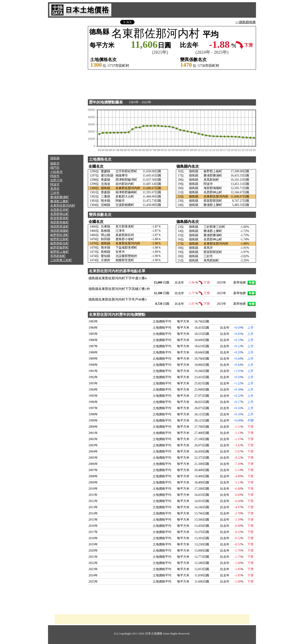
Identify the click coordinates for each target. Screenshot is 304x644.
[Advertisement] (66, 86)
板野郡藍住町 (60, 243)
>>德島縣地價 (245, 22)
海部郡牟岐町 (60, 222)
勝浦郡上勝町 (60, 201)
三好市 (55, 193)
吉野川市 (56, 180)
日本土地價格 (154, 633)
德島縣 (55, 158)
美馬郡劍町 (58, 256)
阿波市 (55, 185)
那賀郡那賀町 (60, 218)
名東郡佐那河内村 (63, 206)
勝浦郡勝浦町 (60, 197)
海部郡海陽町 (60, 231)
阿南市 (55, 176)
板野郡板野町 (60, 248)
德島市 (55, 164)
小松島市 (56, 172)
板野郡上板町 (60, 252)
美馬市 (55, 189)
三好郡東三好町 (61, 260)
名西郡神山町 (60, 214)
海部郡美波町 (60, 227)
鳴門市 (55, 168)
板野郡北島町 (60, 239)
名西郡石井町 (60, 210)
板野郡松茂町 (60, 235)
